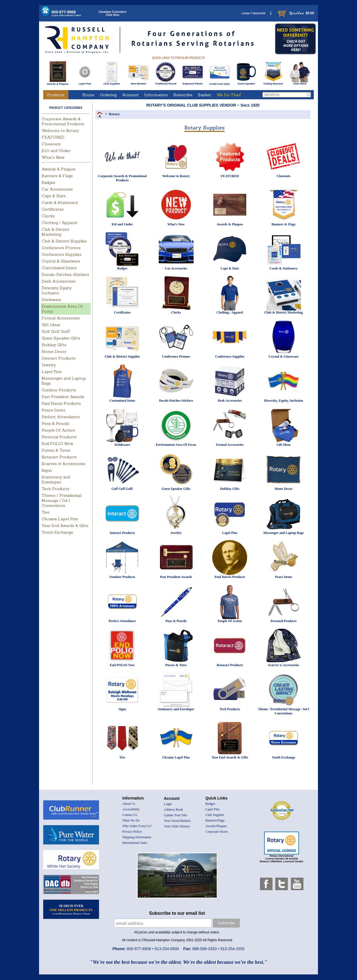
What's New (53, 157)
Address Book (173, 810)
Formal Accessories (61, 318)
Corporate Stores (217, 832)
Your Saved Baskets (177, 821)
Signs (47, 470)
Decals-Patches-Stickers (65, 275)
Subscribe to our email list (177, 913)
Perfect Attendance (61, 417)
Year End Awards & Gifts (65, 526)
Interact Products (59, 358)
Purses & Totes (56, 450)
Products (56, 95)
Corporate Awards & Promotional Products (63, 121)
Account (130, 95)
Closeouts (51, 144)
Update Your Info (176, 815)
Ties (45, 512)
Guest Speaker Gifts (61, 338)
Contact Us (130, 815)
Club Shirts (300, 83)
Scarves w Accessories (63, 464)
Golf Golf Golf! (56, 331)
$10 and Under (56, 151)
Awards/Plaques (216, 826)
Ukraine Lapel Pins (60, 519)
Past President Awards (63, 397)
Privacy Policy (132, 832)
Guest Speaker (246, 83)
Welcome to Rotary (60, 131)
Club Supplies (112, 83)
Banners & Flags (57, 176)
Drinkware (51, 300)
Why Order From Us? (137, 826)
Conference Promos (61, 248)
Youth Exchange (57, 532)
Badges (48, 182)
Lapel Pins (85, 83)
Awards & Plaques (57, 83)
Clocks (48, 216)
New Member (138, 83)
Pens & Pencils (55, 423)
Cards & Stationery (60, 203)
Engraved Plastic (193, 83)
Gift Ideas (51, 325)
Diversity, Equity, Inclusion (57, 290)
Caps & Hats (54, 196)
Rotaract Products (59, 457)
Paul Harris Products (61, 403)
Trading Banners (273, 83)
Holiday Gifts (54, 345)
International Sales (135, 843)
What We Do (131, 820)
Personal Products (59, 437)
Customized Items (59, 268)
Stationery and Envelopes (56, 480)
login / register (253, 13)
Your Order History (177, 826)
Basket (205, 95)
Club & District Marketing (56, 232)
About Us (129, 804)
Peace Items (53, 410)
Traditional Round (166, 83)
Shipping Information (137, 837)
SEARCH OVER (71, 909)
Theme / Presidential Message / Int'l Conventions (61, 500)
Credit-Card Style (220, 83)
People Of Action (58, 430)
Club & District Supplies (64, 241)
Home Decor (54, 351)
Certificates (53, 209)
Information (156, 95)
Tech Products (56, 489)
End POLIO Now (57, 444)
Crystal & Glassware (61, 261)
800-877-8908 (66, 13)
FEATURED (53, 137)
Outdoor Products (59, 390)
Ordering (108, 95)
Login (168, 804)
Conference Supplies (61, 254)
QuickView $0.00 (295, 13)
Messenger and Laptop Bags (284, 533)
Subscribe (183, 95)
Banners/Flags (215, 820)
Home (88, 95)
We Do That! (229, 95)
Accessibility (131, 809)
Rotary (114, 114)
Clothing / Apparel (59, 223)
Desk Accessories (59, 281)
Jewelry (49, 365)
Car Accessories (57, 189)
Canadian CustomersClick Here (112, 13)
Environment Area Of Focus (176, 445)
